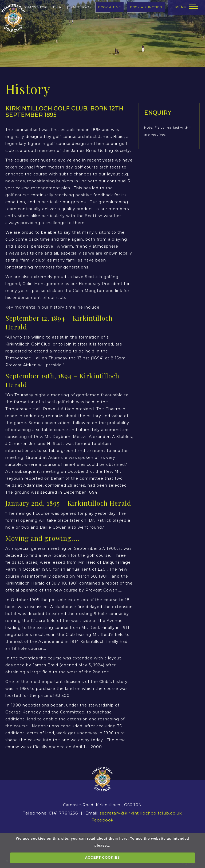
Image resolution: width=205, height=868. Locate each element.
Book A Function (146, 7)
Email (59, 7)
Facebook (103, 820)
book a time (110, 7)
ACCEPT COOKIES (102, 857)
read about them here (107, 838)
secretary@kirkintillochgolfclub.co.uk (141, 813)
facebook (81, 7)
